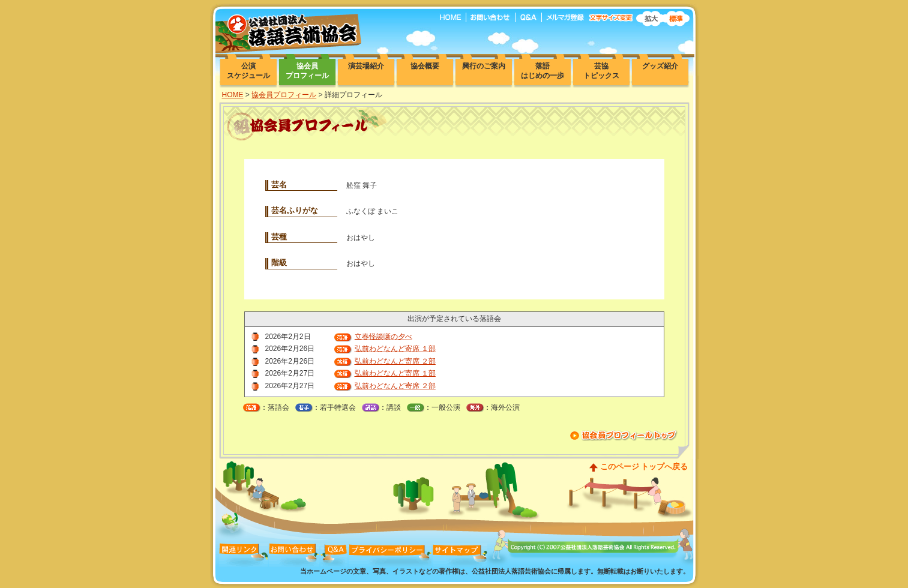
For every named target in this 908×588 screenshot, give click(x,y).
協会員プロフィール (284, 95)
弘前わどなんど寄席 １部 (395, 349)
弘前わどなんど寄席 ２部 (395, 361)
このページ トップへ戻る (644, 466)
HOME (233, 95)
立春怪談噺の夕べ (383, 337)
